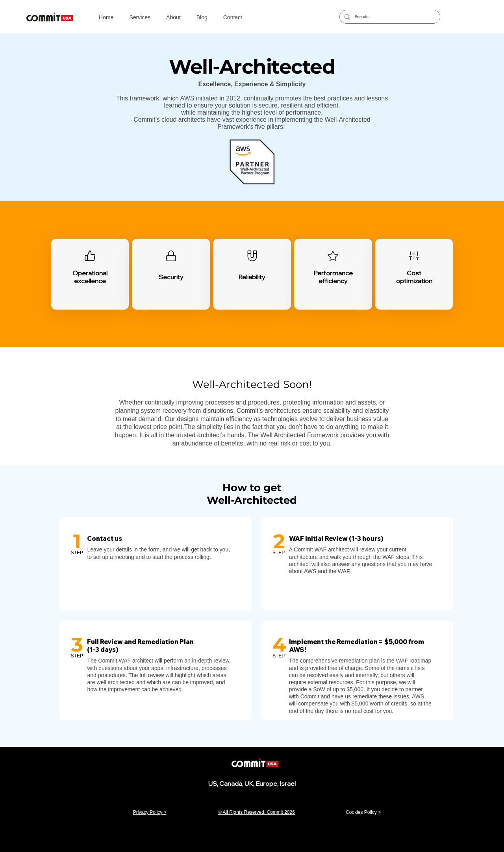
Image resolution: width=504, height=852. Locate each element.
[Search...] (389, 17)
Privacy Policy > (150, 812)
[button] (140, 17)
